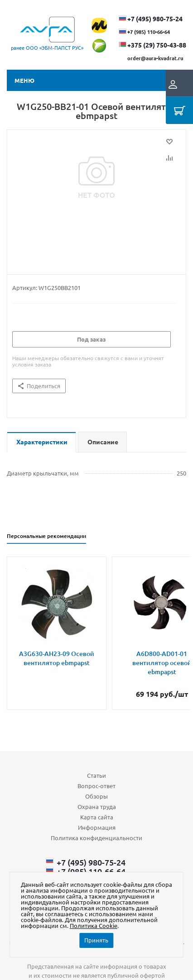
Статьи (96, 775)
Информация (97, 827)
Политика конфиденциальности (96, 838)
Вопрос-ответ (96, 786)
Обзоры (96, 796)
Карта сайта (97, 817)
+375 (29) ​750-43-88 (157, 45)
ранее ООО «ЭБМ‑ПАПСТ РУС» (47, 48)
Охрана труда (97, 806)
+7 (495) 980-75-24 (155, 19)
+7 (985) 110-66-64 (149, 32)
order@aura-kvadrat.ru (155, 58)
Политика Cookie (94, 925)
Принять (96, 940)
